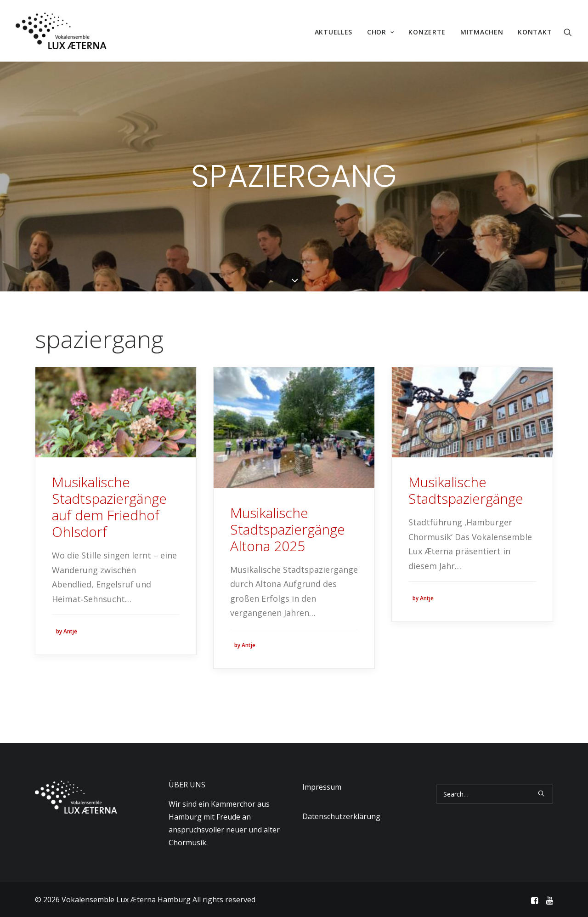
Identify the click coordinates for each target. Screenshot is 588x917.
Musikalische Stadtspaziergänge (466, 490)
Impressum (322, 787)
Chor (380, 32)
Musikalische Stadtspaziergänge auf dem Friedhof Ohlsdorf (109, 507)
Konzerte (427, 32)
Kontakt (535, 32)
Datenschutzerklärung (341, 816)
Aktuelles (334, 32)
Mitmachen (482, 32)
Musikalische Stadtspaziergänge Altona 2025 (288, 529)
